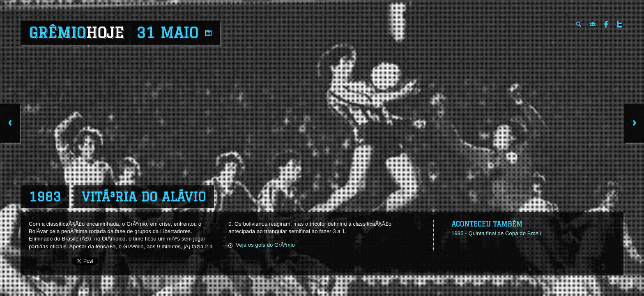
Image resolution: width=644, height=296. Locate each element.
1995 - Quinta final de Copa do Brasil (496, 233)
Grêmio (76, 33)
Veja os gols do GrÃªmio (265, 245)
